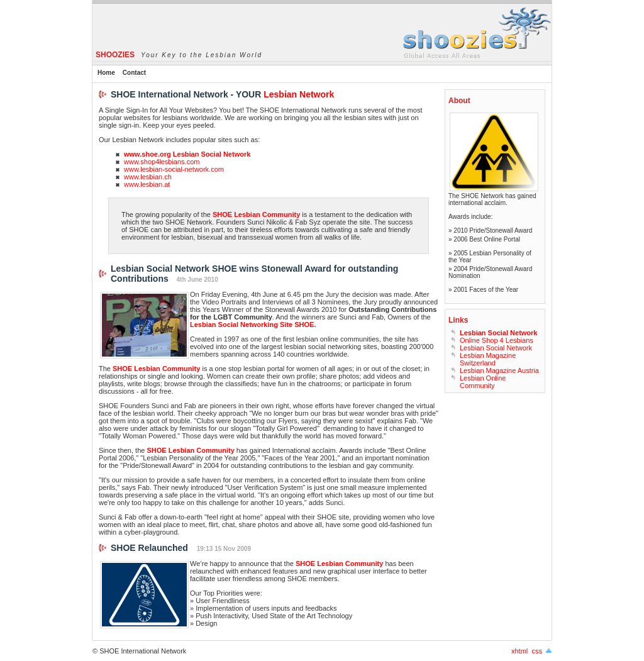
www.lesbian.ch (148, 177)
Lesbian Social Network (496, 348)
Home (106, 73)
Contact (134, 73)
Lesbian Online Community (483, 382)
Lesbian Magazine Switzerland (488, 359)
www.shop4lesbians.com (162, 162)
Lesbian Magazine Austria (499, 370)
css (537, 651)
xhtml (519, 651)
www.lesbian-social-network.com (174, 169)
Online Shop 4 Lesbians (497, 340)
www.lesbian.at (147, 184)
